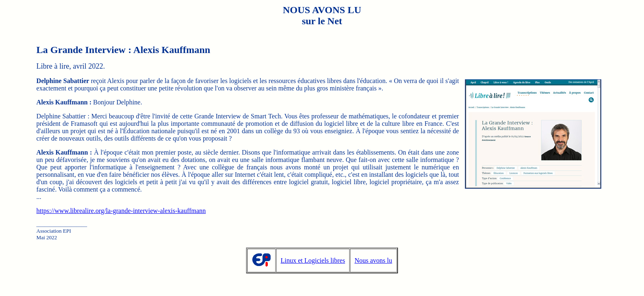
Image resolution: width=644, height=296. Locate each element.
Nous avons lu (373, 260)
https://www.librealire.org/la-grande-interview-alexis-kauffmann (121, 211)
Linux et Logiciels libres (313, 260)
